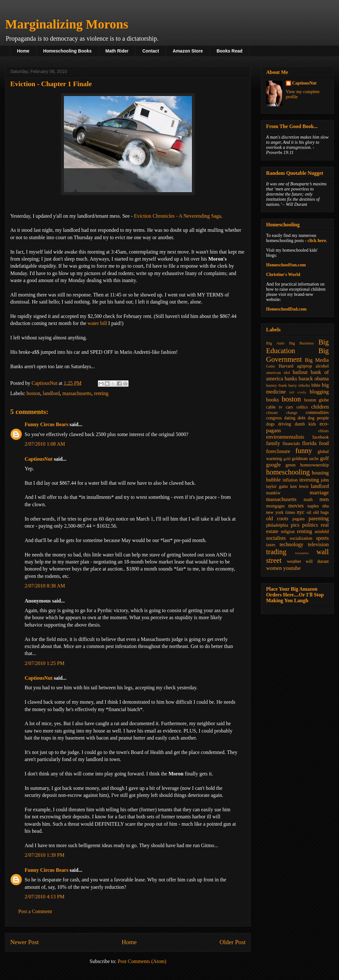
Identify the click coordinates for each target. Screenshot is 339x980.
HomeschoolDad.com (286, 309)
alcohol (322, 366)
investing (309, 480)
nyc (301, 512)
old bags (321, 512)
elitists (323, 431)
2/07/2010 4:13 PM (44, 897)
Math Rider (117, 51)
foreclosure (278, 451)
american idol (278, 373)
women (274, 568)
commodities (317, 413)
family (273, 443)
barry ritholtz (299, 385)
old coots (277, 518)
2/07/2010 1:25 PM (44, 663)
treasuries (302, 553)
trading (276, 552)
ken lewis (299, 486)
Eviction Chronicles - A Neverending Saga (177, 216)
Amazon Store (188, 51)
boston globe (316, 400)
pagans (299, 519)
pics (295, 525)
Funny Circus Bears (47, 424)
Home (23, 51)
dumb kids (305, 424)
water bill (97, 323)
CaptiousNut (39, 459)
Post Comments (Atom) (142, 961)
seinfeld (322, 532)
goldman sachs (305, 459)
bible (316, 385)
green (291, 465)
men (324, 499)
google (273, 465)
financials (291, 444)
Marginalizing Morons (67, 24)
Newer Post (24, 942)
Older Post (233, 942)
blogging (319, 392)
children (320, 407)
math (308, 500)
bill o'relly (298, 392)
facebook (321, 437)
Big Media (317, 360)
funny (304, 451)
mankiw (273, 493)
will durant (317, 561)
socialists (276, 538)
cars (290, 407)
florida (309, 443)
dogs (270, 424)
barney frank (276, 385)
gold (287, 459)
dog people (318, 418)
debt (302, 418)
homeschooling (288, 472)
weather (294, 561)
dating (290, 418)
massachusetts (77, 393)
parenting (319, 518)
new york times (280, 512)
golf (324, 458)
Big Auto (275, 343)
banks (291, 379)
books (272, 400)
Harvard (286, 366)
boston (33, 393)
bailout (300, 372)
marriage (319, 493)
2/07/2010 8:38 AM (45, 586)
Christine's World (283, 275)
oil (309, 512)
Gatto (271, 366)
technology (292, 544)
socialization (301, 538)
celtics (302, 407)
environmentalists (285, 437)
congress (274, 418)
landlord (51, 393)
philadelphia (277, 525)
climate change (282, 413)
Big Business (301, 343)
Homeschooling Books (67, 51)
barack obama (314, 379)
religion (288, 532)
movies (296, 506)
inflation (290, 480)
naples (313, 506)
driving (285, 424)
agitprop (305, 366)
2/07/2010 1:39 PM (44, 855)
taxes (271, 545)
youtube (292, 568)
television (318, 544)
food (324, 443)
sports (322, 538)
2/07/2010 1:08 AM (45, 444)
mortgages (275, 506)
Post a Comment (35, 911)
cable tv (274, 407)
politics (310, 525)
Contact (151, 51)
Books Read (229, 51)
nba (326, 506)
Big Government (297, 355)
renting (101, 393)
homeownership (315, 465)
